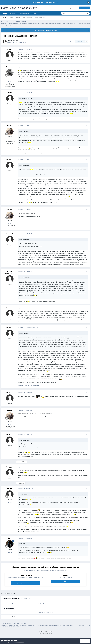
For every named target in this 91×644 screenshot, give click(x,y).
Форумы (4, 18)
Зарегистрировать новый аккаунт (25, 583)
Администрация (27, 18)
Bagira (10, 126)
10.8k (10, 552)
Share (71, 41)
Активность (13, 13)
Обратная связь (43, 632)
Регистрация (85, 8)
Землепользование (21, 42)
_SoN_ (10, 538)
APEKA (10, 488)
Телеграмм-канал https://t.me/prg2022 (44, 2)
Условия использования (17, 642)
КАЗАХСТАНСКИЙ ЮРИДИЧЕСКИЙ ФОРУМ (20, 8)
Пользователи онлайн (41, 18)
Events (11, 18)
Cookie (51, 632)
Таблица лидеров (24, 13)
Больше (34, 13)
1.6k (10, 140)
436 (10, 503)
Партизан (9, 67)
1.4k (10, 81)
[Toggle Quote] (20, 98)
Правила (18, 18)
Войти (66, 581)
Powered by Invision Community (46, 635)
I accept (85, 641)
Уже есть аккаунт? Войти (70, 8)
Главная (5, 14)
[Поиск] (69, 13)
